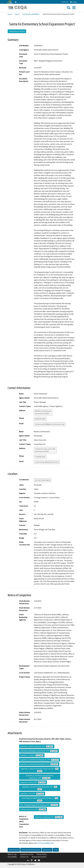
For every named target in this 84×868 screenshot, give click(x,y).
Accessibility (12, 857)
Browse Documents (39, 857)
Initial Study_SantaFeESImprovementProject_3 (40, 799)
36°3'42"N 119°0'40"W (43, 480)
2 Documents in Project (17, 31)
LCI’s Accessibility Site (45, 843)
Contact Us (65, 2)
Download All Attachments (31, 850)
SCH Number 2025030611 (31, 14)
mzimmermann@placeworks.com (47, 462)
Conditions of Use (27, 854)
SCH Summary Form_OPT (33, 809)
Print (56, 850)
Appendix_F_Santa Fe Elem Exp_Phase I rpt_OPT (40, 770)
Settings (73, 2)
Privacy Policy (42, 854)
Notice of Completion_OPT (49, 817)
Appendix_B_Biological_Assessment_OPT (39, 751)
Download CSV (14, 850)
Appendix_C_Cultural (32, 755)
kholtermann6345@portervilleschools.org (50, 424)
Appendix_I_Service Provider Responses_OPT (40, 788)
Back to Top (12, 854)
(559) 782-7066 (40, 419)
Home (10, 14)
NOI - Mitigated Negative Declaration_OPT (39, 805)
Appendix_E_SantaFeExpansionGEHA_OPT (39, 764)
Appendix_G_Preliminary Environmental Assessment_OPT (40, 777)
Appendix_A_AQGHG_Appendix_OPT (37, 746)
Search (17, 14)
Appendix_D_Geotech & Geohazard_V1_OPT (40, 760)
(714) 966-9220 (40, 457)
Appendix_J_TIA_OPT (32, 794)
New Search (47, 850)
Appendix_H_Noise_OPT (33, 782)
